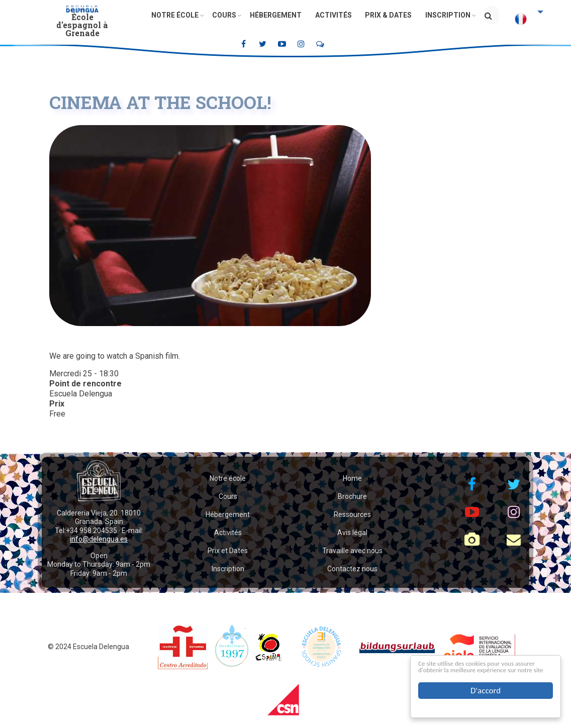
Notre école (178, 15)
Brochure (352, 496)
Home (352, 478)
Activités (332, 15)
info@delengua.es (99, 539)
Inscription (444, 15)
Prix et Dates (228, 551)
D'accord (486, 691)
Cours (226, 15)
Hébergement (276, 15)
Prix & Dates (386, 15)
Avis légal (352, 533)
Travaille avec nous (352, 551)
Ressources (352, 514)
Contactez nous (352, 569)
